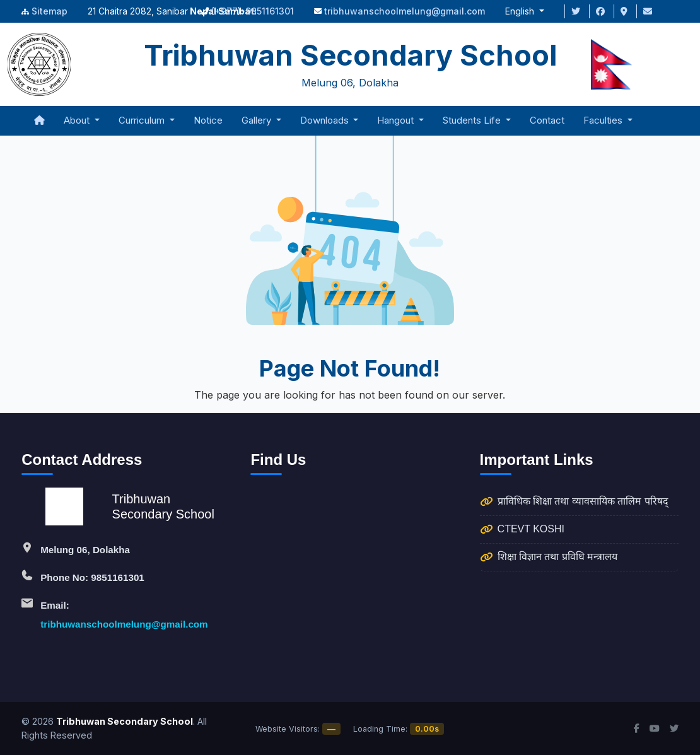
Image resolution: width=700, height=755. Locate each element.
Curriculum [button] (143, 120)
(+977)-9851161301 (253, 11)
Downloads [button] (326, 120)
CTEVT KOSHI (531, 529)
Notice (208, 120)
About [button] (78, 120)
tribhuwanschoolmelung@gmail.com (405, 11)
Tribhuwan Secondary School (125, 721)
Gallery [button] (258, 120)
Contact (547, 120)
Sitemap (50, 11)
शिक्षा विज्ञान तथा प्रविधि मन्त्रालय (558, 557)
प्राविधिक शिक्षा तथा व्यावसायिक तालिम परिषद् (583, 501)
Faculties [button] (604, 120)
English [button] (521, 11)
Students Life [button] (473, 120)
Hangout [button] (397, 120)
